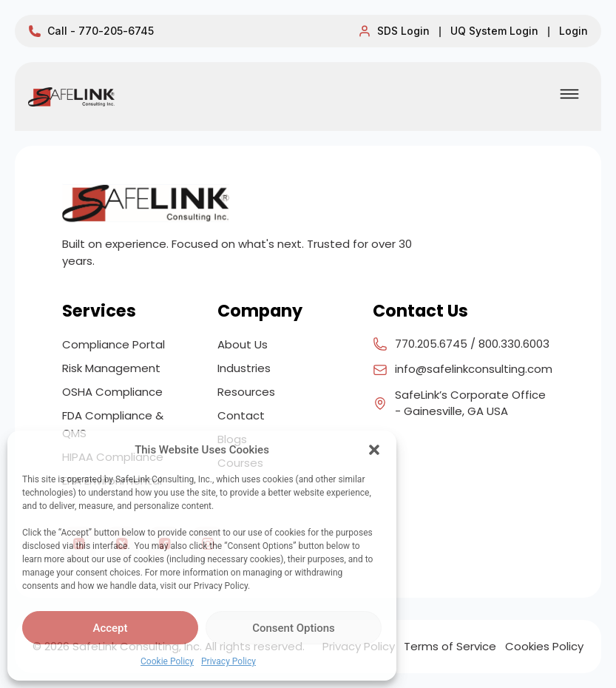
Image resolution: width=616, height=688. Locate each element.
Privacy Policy (229, 661)
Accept (110, 628)
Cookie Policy (167, 661)
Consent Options (294, 628)
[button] (374, 450)
